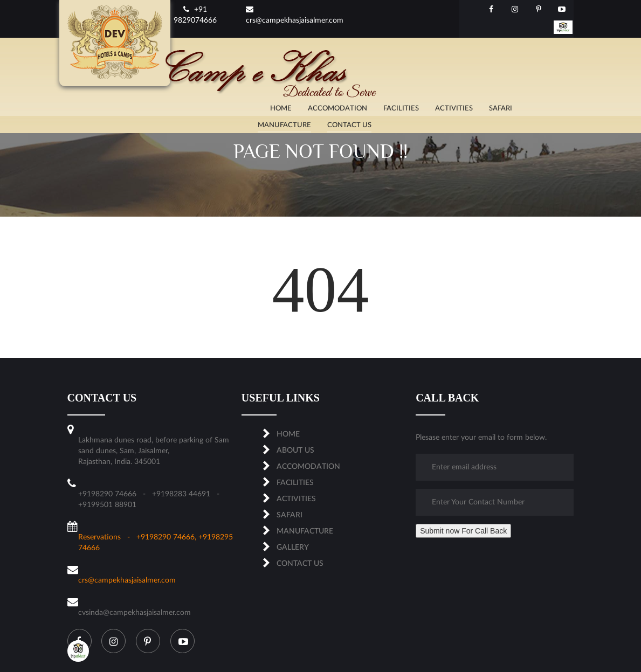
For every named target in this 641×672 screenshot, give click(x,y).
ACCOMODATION (308, 467)
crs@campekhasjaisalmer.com (127, 580)
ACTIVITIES (296, 499)
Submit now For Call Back (463, 531)
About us (295, 451)
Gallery (293, 548)
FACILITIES (295, 483)
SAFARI (290, 515)
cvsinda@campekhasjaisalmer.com (135, 613)
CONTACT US (300, 564)
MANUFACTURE (305, 531)
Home (288, 434)
